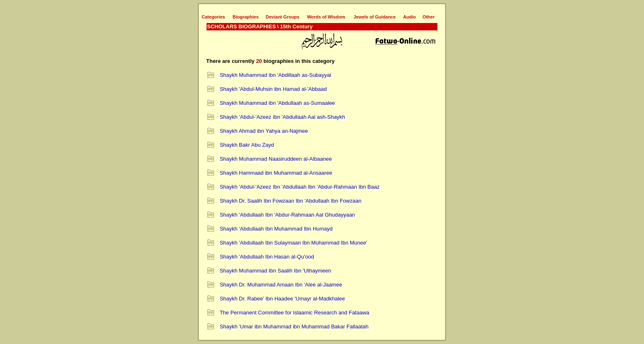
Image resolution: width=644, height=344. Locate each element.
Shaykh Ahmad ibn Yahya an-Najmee (264, 131)
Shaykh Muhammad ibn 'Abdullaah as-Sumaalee (277, 103)
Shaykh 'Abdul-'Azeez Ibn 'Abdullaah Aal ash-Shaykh (282, 117)
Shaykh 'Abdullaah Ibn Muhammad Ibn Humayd (276, 229)
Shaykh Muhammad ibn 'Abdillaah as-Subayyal (275, 75)
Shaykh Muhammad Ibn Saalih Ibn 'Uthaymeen (275, 271)
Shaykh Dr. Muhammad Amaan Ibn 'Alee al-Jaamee (281, 285)
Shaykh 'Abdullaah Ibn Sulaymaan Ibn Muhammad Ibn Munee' (293, 243)
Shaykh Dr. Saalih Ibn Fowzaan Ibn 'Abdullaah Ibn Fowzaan (291, 201)
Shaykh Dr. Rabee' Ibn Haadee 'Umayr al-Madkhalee (282, 299)
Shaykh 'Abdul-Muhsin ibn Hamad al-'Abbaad (273, 89)
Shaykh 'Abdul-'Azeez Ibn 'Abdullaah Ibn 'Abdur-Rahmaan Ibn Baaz (300, 187)
